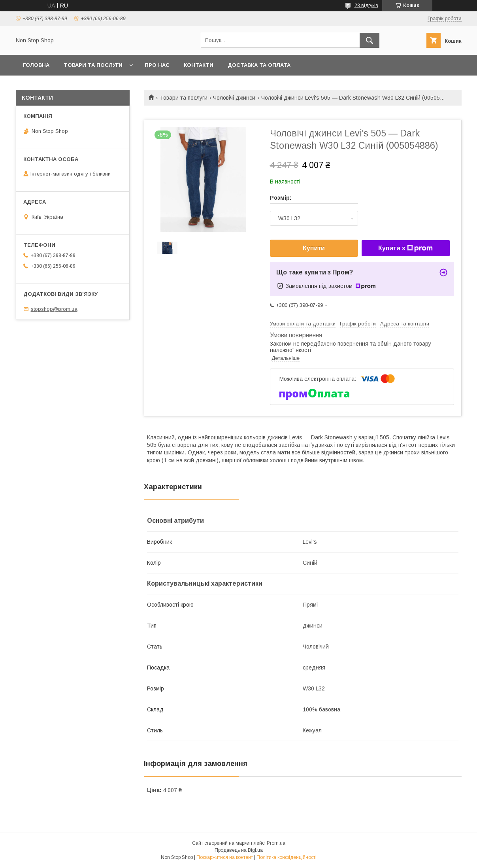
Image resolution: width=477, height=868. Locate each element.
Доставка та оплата (259, 65)
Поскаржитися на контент (225, 857)
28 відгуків (366, 6)
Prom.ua (276, 843)
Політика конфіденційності (287, 857)
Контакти (199, 65)
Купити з (405, 248)
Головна (36, 65)
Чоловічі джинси (234, 98)
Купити (314, 248)
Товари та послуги (93, 65)
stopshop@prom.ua (54, 309)
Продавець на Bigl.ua (239, 850)
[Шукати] (370, 40)
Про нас (157, 65)
